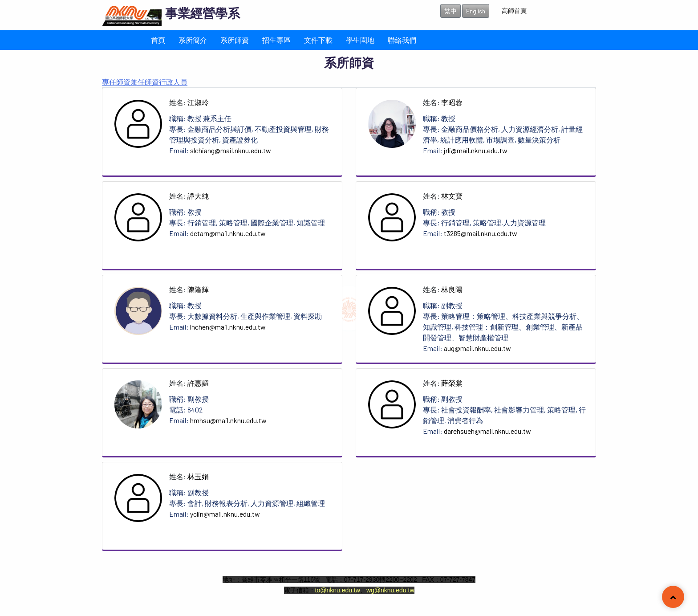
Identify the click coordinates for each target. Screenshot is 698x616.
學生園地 (360, 40)
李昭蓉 (452, 102)
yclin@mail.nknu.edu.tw (225, 514)
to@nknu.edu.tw (338, 590)
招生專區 (276, 40)
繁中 (450, 11)
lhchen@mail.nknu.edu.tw (228, 327)
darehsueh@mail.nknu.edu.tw (487, 431)
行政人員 (173, 82)
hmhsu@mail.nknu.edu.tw (228, 420)
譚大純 (198, 196)
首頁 (158, 40)
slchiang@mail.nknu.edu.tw (231, 150)
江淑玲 (198, 102)
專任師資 (116, 82)
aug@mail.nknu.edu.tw (477, 348)
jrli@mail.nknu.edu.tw (476, 150)
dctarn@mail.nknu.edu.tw (228, 233)
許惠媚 (198, 383)
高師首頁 (514, 10)
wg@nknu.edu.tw (390, 590)
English (476, 11)
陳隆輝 (198, 289)
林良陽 (452, 289)
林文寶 (452, 196)
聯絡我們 (402, 40)
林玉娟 (198, 476)
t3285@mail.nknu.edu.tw (481, 233)
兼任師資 (145, 82)
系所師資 (235, 40)
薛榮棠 (452, 383)
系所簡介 (193, 40)
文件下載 (318, 40)
